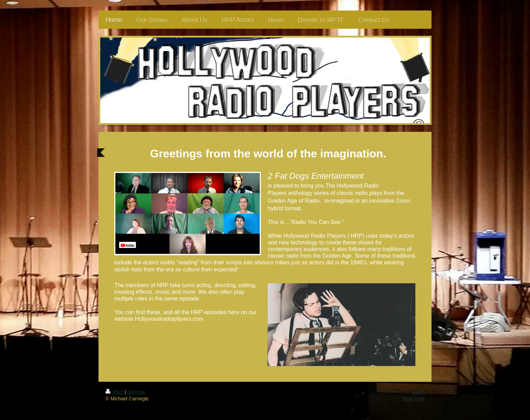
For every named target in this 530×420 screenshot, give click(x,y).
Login (419, 392)
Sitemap (136, 392)
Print (115, 392)
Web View (413, 399)
